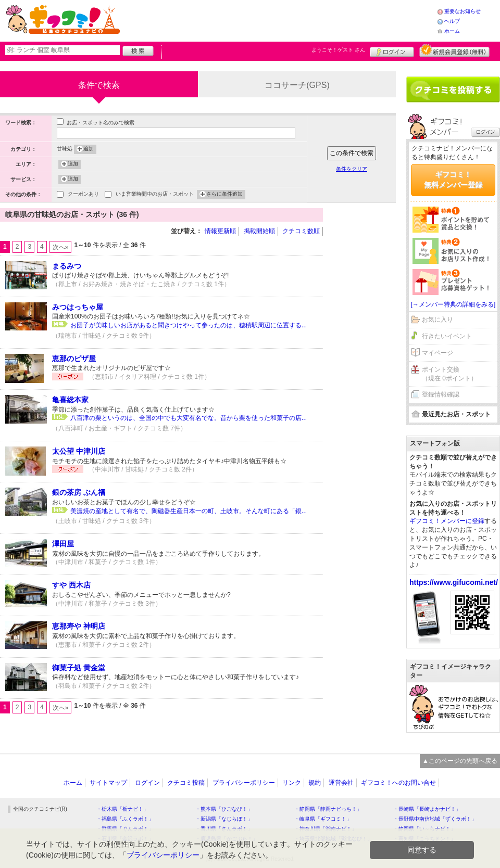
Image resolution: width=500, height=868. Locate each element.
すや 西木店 (71, 585)
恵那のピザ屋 (74, 359)
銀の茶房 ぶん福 (79, 492)
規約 (315, 783)
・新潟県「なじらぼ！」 (224, 819)
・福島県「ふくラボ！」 (125, 819)
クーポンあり (83, 195)
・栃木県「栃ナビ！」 (122, 809)
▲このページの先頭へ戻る (460, 761)
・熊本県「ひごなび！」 (224, 809)
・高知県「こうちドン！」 (424, 839)
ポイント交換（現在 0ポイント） (449, 374)
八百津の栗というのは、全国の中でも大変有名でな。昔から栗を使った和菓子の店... (189, 418)
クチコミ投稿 (186, 783)
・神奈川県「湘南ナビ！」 (326, 829)
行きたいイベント (447, 336)
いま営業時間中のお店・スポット (155, 195)
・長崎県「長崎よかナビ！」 (427, 809)
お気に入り (438, 320)
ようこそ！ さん (338, 50)
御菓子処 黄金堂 (79, 668)
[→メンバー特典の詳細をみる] (453, 304)
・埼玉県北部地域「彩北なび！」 (333, 839)
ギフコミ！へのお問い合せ (398, 783)
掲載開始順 (259, 231)
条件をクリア (352, 169)
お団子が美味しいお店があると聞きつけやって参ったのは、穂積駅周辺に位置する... (189, 325)
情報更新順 (220, 231)
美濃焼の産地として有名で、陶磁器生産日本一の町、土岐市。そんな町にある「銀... (189, 511)
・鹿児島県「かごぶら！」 (227, 839)
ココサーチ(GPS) (297, 85)
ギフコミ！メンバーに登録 (447, 521)
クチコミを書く (453, 90)
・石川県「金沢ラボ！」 (125, 839)
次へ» (61, 247)
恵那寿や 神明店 (79, 626)
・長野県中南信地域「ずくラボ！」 (435, 819)
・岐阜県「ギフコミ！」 (323, 819)
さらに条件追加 (224, 195)
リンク (292, 783)
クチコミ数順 (301, 231)
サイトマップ (108, 783)
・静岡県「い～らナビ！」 (424, 829)
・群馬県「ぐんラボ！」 (125, 829)
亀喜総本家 (70, 400)
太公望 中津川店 (79, 451)
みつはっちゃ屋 (78, 307)
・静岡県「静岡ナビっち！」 (328, 809)
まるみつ (67, 266)
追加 (89, 149)
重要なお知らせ (463, 11)
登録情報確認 (441, 394)
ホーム (452, 31)
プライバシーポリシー (244, 783)
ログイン (392, 50)
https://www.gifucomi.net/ (454, 582)
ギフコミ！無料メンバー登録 (453, 180)
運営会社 (341, 783)
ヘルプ (452, 21)
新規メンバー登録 (454, 50)
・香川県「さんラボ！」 (224, 829)
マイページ (438, 353)
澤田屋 (63, 544)
